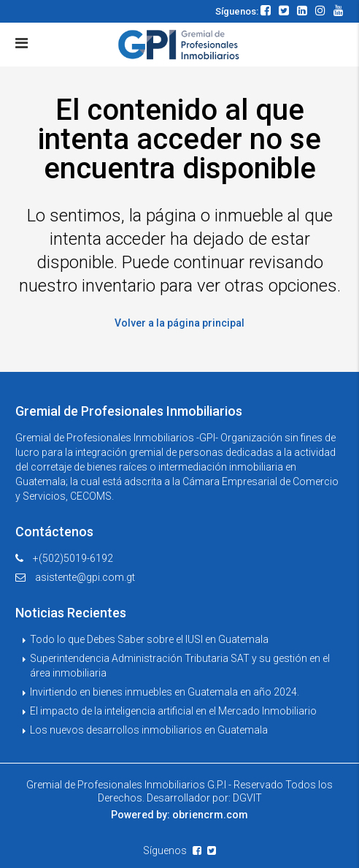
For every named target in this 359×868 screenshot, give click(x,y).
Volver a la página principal (179, 323)
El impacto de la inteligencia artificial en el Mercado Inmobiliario (173, 711)
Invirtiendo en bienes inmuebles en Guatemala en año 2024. (165, 692)
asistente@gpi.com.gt (85, 577)
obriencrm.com (210, 815)
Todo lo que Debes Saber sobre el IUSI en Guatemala (149, 639)
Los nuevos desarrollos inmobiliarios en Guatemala (149, 730)
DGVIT (247, 798)
